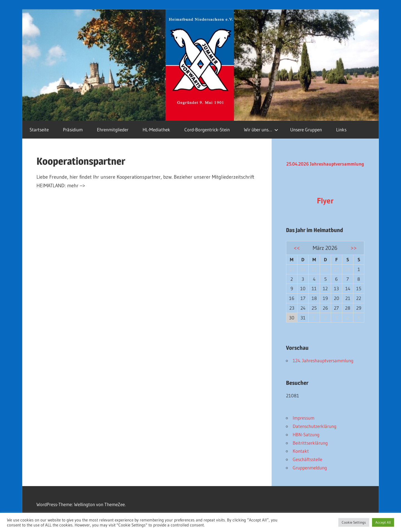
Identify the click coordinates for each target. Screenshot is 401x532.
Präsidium (73, 130)
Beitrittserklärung (310, 443)
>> (354, 248)
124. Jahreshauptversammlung (323, 360)
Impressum (304, 418)
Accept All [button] (383, 522)
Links (341, 130)
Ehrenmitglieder (113, 130)
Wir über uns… (261, 130)
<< (297, 248)
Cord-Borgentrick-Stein (207, 130)
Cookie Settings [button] (354, 522)
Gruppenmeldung (310, 468)
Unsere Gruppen (306, 130)
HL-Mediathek (156, 130)
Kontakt (301, 451)
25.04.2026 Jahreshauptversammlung (325, 164)
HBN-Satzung (306, 434)
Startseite (39, 130)
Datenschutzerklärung (315, 426)
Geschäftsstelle (307, 459)
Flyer (325, 201)
